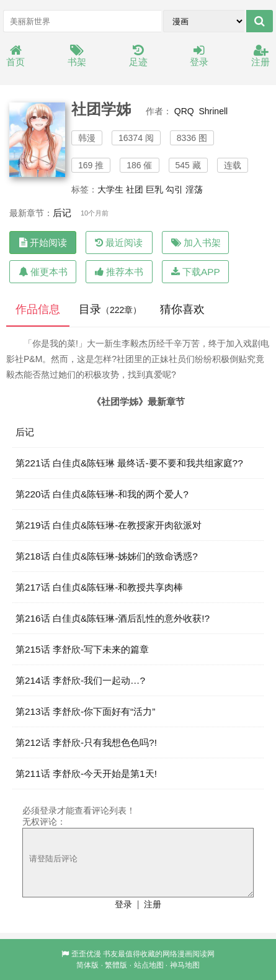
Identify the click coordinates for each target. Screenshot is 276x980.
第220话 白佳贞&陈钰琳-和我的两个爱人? (102, 494)
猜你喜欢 (182, 309)
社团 (135, 189)
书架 (77, 56)
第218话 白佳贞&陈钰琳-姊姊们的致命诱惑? (107, 556)
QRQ (184, 111)
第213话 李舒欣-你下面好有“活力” (85, 711)
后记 (62, 213)
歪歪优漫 (86, 954)
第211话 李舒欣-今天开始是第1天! (86, 774)
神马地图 (185, 965)
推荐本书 (119, 272)
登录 (199, 56)
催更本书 (43, 272)
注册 (260, 56)
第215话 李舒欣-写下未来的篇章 (82, 649)
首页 (16, 56)
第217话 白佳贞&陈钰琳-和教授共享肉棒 (99, 587)
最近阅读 (119, 243)
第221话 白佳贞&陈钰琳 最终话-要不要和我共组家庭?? (129, 463)
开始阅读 (43, 243)
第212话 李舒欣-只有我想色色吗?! (86, 742)
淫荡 (194, 189)
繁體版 (116, 965)
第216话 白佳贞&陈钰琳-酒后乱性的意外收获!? (113, 618)
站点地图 (149, 965)
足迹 (138, 56)
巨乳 (154, 189)
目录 (110, 309)
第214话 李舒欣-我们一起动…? (80, 680)
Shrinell (213, 111)
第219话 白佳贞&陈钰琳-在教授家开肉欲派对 (109, 525)
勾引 (174, 189)
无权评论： (44, 822)
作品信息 (38, 309)
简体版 (87, 965)
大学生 (110, 189)
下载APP (196, 272)
